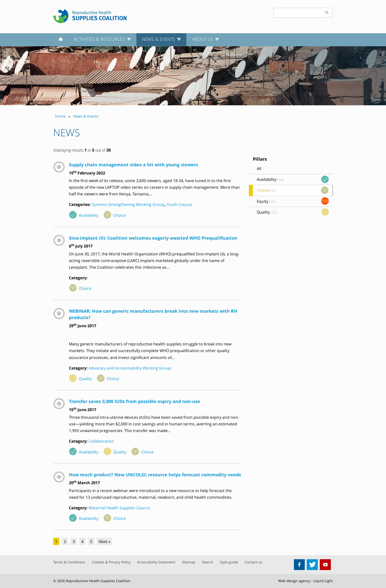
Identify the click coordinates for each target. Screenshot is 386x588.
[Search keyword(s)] (297, 13)
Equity (266, 201)
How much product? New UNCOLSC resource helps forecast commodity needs (155, 474)
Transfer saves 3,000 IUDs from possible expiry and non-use (135, 401)
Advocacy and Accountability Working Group (130, 368)
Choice (120, 215)
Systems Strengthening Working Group (128, 204)
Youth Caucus (179, 204)
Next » (105, 542)
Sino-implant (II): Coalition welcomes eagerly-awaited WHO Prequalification (153, 238)
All (259, 169)
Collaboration (101, 441)
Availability (89, 215)
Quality (85, 379)
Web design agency (294, 581)
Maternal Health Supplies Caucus (119, 508)
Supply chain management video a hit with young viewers (133, 164)
